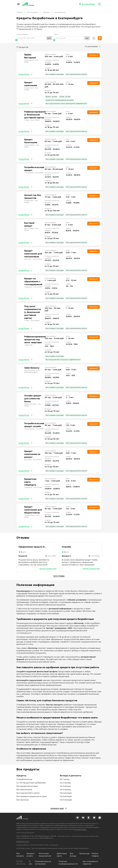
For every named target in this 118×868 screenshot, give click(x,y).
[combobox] (93, 46)
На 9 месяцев (66, 800)
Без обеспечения (24, 790)
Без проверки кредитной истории (32, 796)
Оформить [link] (93, 55)
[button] (18, 4)
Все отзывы (59, 576)
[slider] (34, 40)
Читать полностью (48, 569)
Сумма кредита (22, 34)
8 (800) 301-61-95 (23, 841)
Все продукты (33, 12)
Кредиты (46, 12)
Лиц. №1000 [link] (37, 259)
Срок (56, 34)
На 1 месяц (65, 779)
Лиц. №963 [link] (39, 173)
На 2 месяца (65, 783)
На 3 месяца (65, 786)
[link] (77, 818)
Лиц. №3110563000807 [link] (32, 371)
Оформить (93, 140)
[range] (34, 38)
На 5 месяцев (66, 793)
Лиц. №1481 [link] (38, 287)
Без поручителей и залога (28, 793)
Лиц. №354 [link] (40, 429)
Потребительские (24, 779)
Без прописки (23, 800)
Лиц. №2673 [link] (35, 120)
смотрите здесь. (80, 829)
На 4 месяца (65, 790)
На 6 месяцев (66, 796)
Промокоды (84, 853)
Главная (19, 12)
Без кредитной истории (27, 786)
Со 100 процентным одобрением (31, 783)
